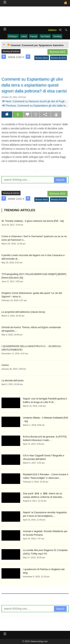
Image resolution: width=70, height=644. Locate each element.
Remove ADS (57, 52)
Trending (57, 36)
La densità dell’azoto (13, 380)
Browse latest (42, 58)
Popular (34, 36)
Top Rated (45, 36)
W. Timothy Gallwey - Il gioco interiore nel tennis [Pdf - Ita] (33, 221)
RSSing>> (13, 36)
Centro (5, 365)
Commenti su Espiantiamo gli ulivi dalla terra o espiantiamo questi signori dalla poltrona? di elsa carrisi (34, 85)
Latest (24, 36)
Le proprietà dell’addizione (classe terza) (23, 312)
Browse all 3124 (58, 58)
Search (60, 180)
